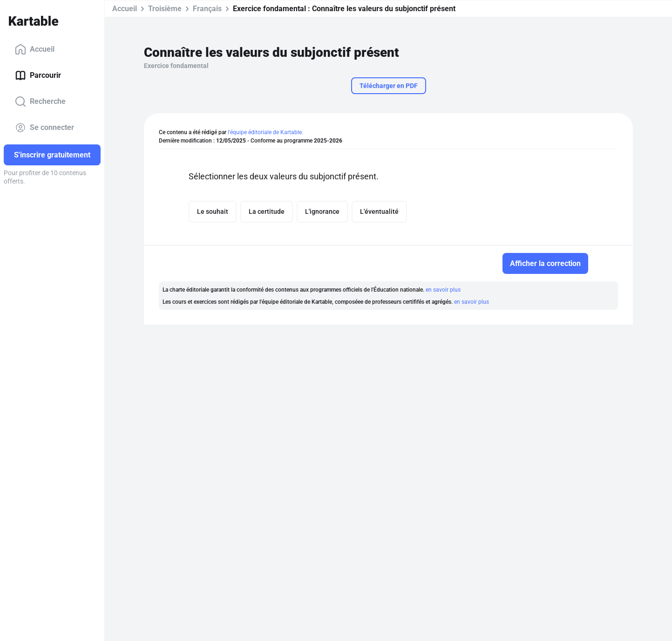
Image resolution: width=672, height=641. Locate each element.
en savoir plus (443, 290)
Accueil (35, 49)
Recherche (40, 102)
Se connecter (44, 128)
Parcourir (38, 75)
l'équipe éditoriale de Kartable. (265, 132)
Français (207, 9)
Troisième (165, 9)
